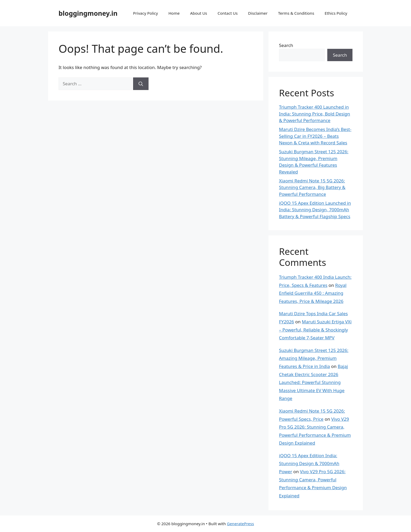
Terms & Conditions (296, 13)
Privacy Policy (146, 13)
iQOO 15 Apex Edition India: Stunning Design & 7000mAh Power (309, 463)
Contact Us (228, 13)
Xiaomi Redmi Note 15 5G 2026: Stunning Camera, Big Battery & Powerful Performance (312, 187)
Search (286, 45)
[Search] (141, 84)
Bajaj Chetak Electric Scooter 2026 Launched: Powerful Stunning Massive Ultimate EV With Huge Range (313, 382)
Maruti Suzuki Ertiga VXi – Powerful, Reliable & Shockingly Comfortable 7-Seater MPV (315, 330)
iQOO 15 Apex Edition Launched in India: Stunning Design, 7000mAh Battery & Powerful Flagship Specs (315, 210)
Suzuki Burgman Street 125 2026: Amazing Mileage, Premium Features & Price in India (314, 358)
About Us (199, 13)
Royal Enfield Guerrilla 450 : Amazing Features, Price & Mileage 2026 (313, 293)
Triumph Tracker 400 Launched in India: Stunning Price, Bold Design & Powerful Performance (315, 114)
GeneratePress (240, 524)
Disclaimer (258, 13)
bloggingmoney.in (88, 13)
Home (174, 13)
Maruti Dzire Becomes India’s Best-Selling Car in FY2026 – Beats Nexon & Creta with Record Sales (315, 136)
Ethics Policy (336, 13)
